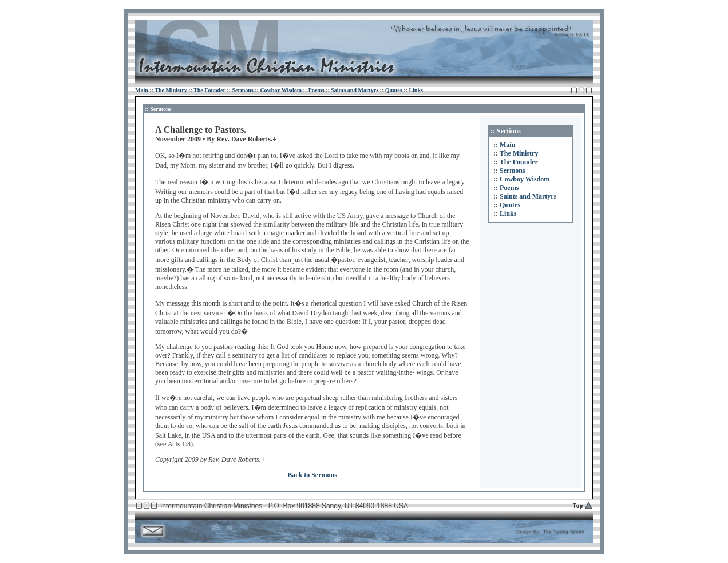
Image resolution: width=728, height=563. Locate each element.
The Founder (209, 90)
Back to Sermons (312, 475)
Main (142, 90)
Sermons (242, 90)
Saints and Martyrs (355, 90)
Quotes (394, 90)
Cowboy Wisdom (281, 90)
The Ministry (171, 90)
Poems (316, 90)
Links (416, 90)
